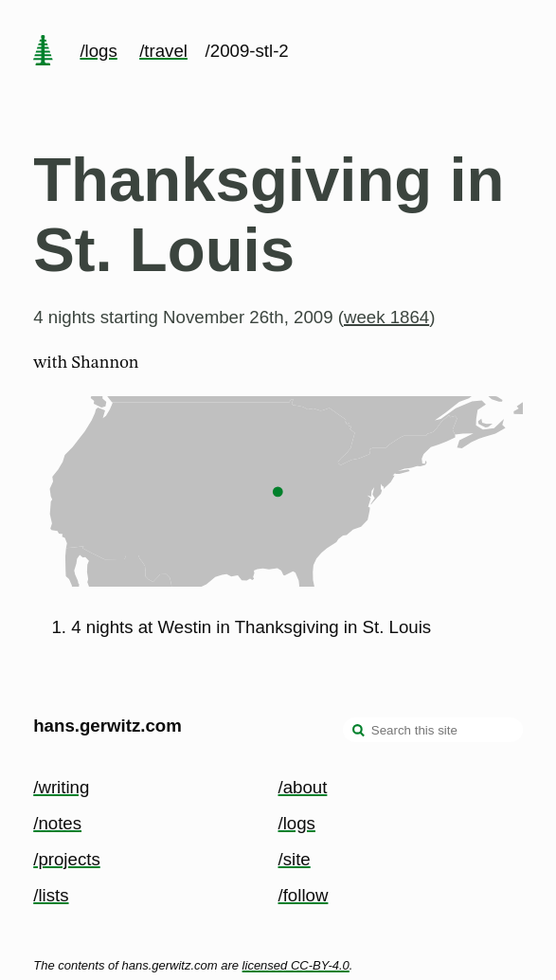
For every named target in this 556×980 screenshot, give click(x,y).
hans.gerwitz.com (108, 726)
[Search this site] (433, 730)
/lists (51, 895)
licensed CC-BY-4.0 (296, 965)
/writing (61, 787)
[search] (359, 732)
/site (295, 859)
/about (303, 787)
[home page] (44, 52)
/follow (304, 895)
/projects (67, 859)
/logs (98, 51)
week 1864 (386, 317)
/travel (163, 51)
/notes (57, 823)
